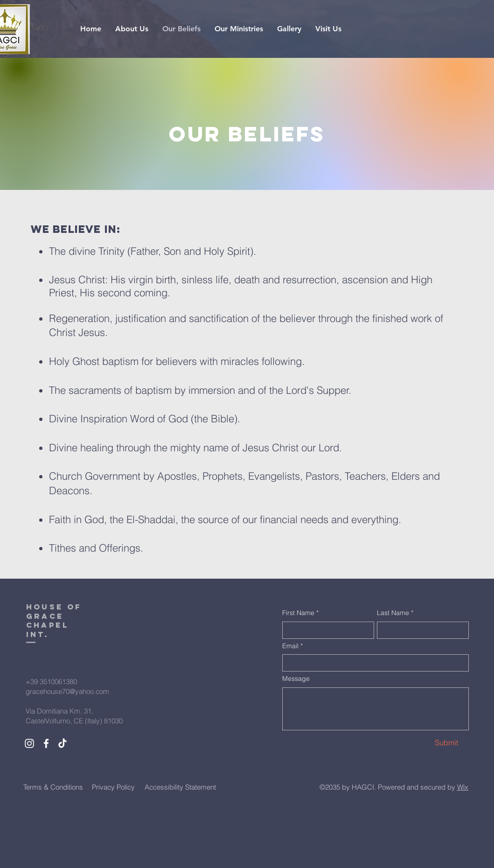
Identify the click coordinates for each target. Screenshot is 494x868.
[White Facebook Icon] (46, 743)
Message (296, 679)
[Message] (376, 709)
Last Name (395, 613)
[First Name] (325, 630)
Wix (463, 787)
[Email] (373, 663)
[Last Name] (420, 630)
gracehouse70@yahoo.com (67, 691)
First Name (300, 613)
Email (292, 646)
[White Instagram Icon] (29, 743)
